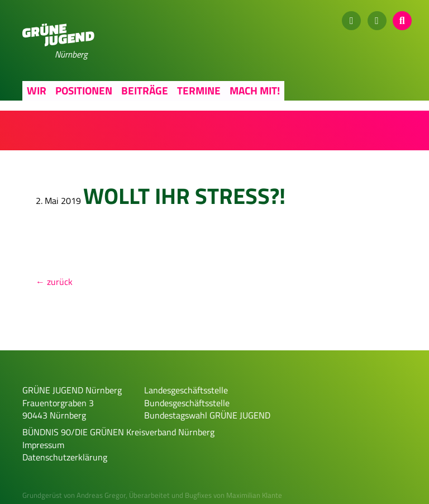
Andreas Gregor (101, 495)
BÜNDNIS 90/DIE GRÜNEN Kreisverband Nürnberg (118, 432)
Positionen (84, 90)
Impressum (43, 445)
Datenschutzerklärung (65, 457)
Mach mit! (255, 90)
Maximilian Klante (254, 495)
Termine (199, 90)
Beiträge (145, 90)
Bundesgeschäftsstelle (187, 403)
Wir (37, 90)
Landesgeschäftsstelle (186, 390)
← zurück (54, 282)
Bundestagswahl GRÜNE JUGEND (207, 415)
